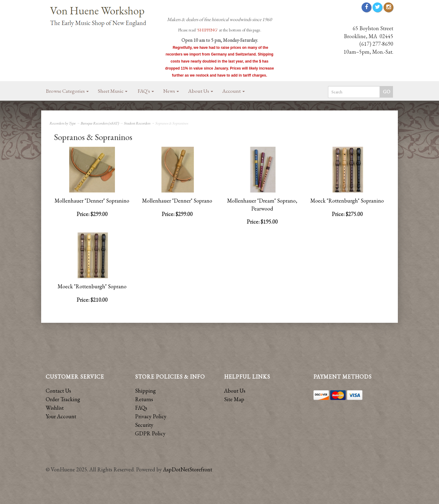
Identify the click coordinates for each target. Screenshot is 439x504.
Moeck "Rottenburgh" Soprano (92, 286)
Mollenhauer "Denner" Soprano (177, 201)
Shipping (145, 391)
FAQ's (146, 91)
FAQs (141, 408)
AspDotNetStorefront (188, 469)
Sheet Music (113, 91)
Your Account (61, 416)
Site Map (234, 399)
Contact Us (58, 391)
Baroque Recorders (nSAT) (100, 123)
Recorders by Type (62, 123)
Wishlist (55, 408)
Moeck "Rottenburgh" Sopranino (347, 201)
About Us (201, 91)
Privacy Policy (151, 416)
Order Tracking (63, 399)
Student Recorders (137, 123)
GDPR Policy (150, 433)
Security (144, 425)
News (171, 91)
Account (234, 91)
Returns (144, 399)
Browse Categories (67, 91)
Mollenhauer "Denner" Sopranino (92, 201)
